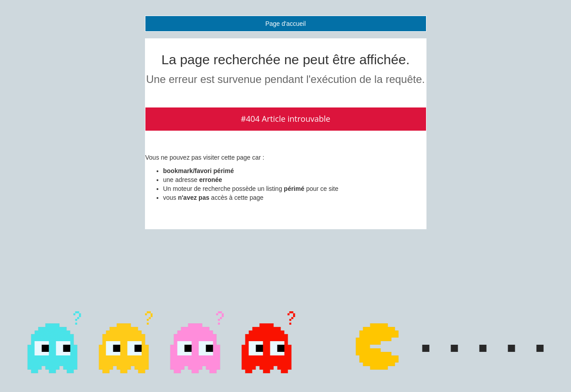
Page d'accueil (286, 24)
